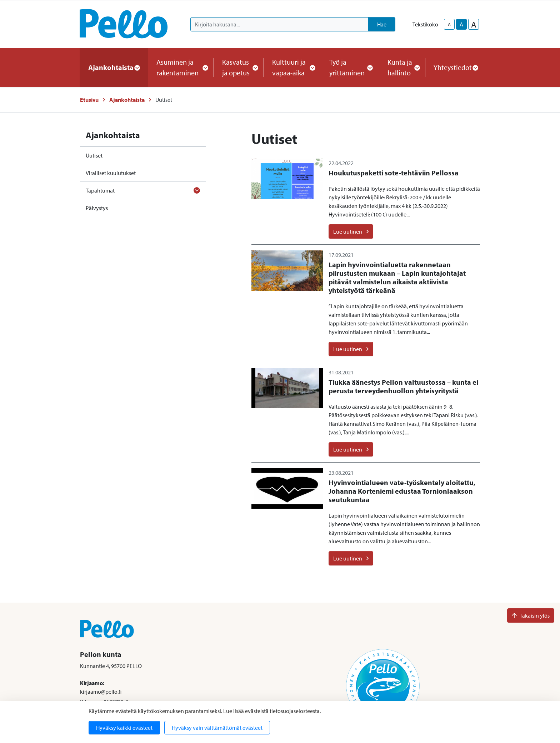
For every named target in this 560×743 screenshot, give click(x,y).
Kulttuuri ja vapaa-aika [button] (292, 67)
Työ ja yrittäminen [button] (350, 67)
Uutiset (94, 155)
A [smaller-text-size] (449, 24)
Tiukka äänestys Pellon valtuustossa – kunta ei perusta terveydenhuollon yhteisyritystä (403, 386)
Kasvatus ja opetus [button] (239, 67)
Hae (382, 24)
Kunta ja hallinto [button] (402, 67)
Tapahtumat (100, 190)
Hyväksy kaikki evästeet (124, 728)
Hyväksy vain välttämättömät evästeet (217, 728)
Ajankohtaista (127, 100)
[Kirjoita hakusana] (279, 24)
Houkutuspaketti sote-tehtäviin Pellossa (394, 173)
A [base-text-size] (461, 24)
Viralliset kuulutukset (111, 173)
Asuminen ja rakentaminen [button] (181, 67)
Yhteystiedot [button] (456, 67)
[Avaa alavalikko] (197, 190)
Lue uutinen (351, 231)
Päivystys (97, 208)
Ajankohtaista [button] (114, 67)
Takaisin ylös (531, 615)
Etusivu (89, 100)
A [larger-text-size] (474, 24)
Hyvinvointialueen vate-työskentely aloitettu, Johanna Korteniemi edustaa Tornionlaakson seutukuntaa (402, 491)
